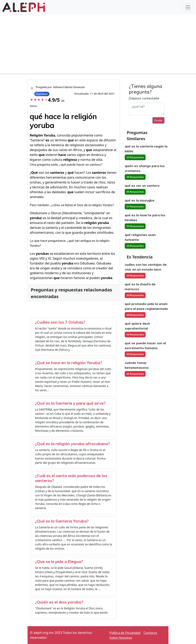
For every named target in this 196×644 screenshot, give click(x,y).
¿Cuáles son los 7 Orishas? (60, 322)
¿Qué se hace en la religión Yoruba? (69, 363)
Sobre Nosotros (121, 638)
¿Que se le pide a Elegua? (59, 561)
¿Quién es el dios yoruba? (59, 602)
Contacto (150, 633)
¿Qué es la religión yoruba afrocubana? (72, 444)
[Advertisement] (98, 45)
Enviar (158, 120)
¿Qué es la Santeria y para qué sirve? (70, 403)
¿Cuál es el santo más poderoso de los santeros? (71, 478)
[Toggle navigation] (188, 7)
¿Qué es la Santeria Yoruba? (62, 521)
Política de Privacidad (125, 633)
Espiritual (42, 94)
